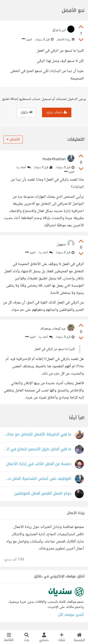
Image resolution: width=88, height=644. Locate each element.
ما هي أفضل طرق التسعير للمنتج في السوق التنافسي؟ (38, 449)
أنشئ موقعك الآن (71, 615)
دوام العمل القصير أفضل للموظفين (43, 494)
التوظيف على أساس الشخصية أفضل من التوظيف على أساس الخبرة (38, 479)
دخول (27, 112)
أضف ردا (23, 168)
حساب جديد (57, 112)
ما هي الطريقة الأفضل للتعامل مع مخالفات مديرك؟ (38, 434)
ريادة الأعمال (65, 40)
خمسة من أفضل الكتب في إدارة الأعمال (39, 464)
